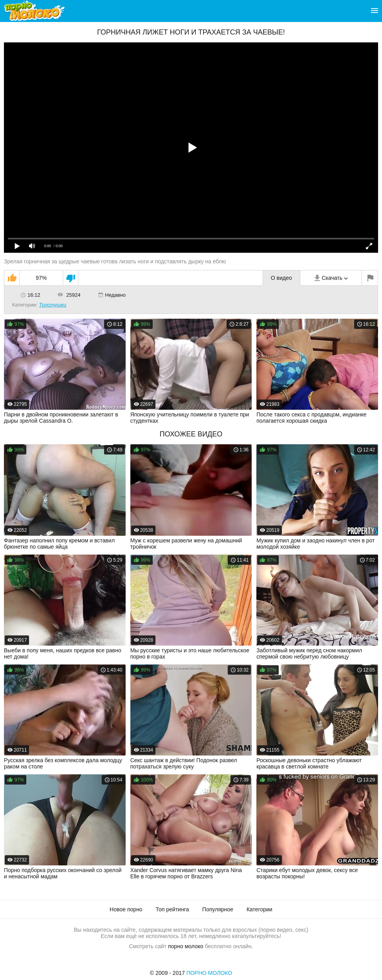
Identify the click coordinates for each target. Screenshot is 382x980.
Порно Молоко (209, 973)
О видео (281, 278)
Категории (260, 909)
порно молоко (186, 946)
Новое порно (126, 909)
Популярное (218, 909)
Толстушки (53, 305)
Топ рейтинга (173, 909)
